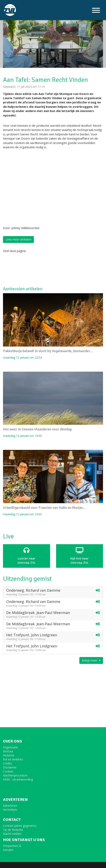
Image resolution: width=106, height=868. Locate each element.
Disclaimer (10, 767)
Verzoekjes (10, 810)
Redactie (9, 755)
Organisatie (10, 747)
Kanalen (8, 850)
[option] (53, 41)
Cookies (8, 771)
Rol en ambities (13, 759)
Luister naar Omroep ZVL (27, 556)
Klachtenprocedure (15, 775)
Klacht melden (12, 834)
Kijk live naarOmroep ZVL (80, 556)
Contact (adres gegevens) (20, 826)
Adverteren (10, 806)
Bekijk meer (91, 660)
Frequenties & (12, 846)
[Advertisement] (35, 269)
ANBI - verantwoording (18, 779)
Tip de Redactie (13, 830)
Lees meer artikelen (18, 239)
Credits (8, 763)
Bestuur (8, 751)
